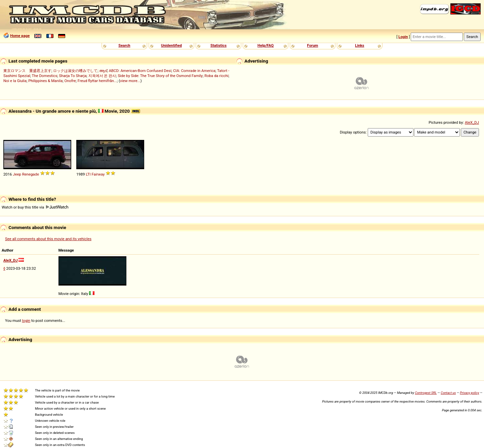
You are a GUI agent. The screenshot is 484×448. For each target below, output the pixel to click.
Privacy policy (469, 393)
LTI (88, 174)
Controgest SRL (426, 393)
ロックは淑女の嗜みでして (75, 71)
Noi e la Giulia (15, 81)
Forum (313, 45)
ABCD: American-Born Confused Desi (140, 71)
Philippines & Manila (45, 81)
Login (403, 37)
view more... (130, 81)
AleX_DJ (472, 122)
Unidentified (171, 45)
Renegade (31, 174)
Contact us (448, 393)
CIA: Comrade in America (194, 71)
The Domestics (45, 76)
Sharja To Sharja (73, 76)
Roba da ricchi (216, 76)
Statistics (218, 45)
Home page (20, 36)
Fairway (98, 174)
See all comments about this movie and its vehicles (48, 239)
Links (359, 45)
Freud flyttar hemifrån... (97, 81)
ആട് (103, 71)
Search (124, 45)
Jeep (17, 174)
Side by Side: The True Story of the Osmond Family (160, 76)
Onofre (70, 81)
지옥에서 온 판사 (102, 76)
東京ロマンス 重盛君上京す (27, 71)
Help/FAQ (266, 45)
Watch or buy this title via (35, 207)
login (26, 321)
